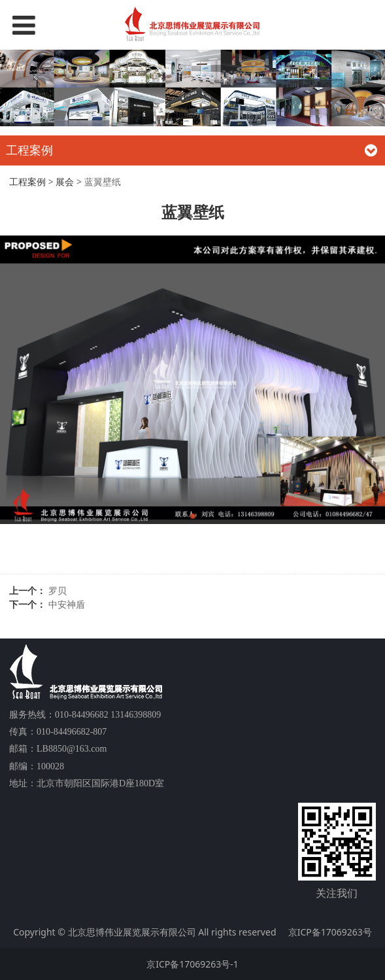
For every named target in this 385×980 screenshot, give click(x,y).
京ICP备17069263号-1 (192, 964)
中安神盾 (67, 604)
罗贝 (58, 590)
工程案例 (27, 182)
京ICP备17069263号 (330, 932)
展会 (65, 182)
